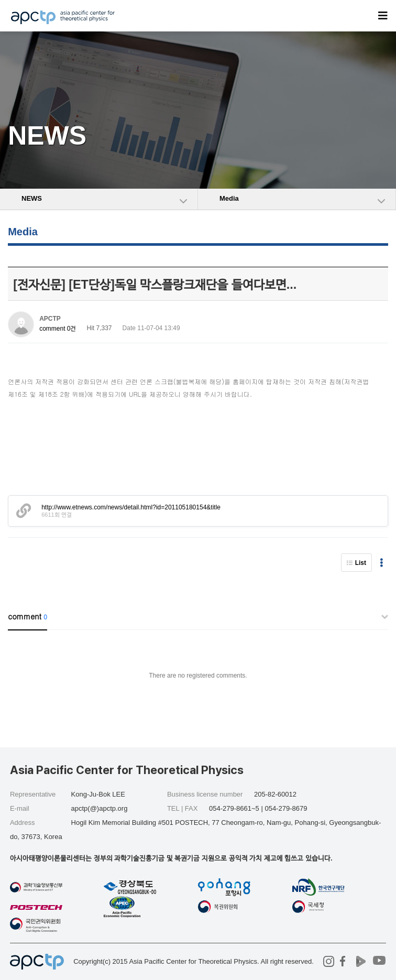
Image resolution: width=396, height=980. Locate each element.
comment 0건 (58, 329)
